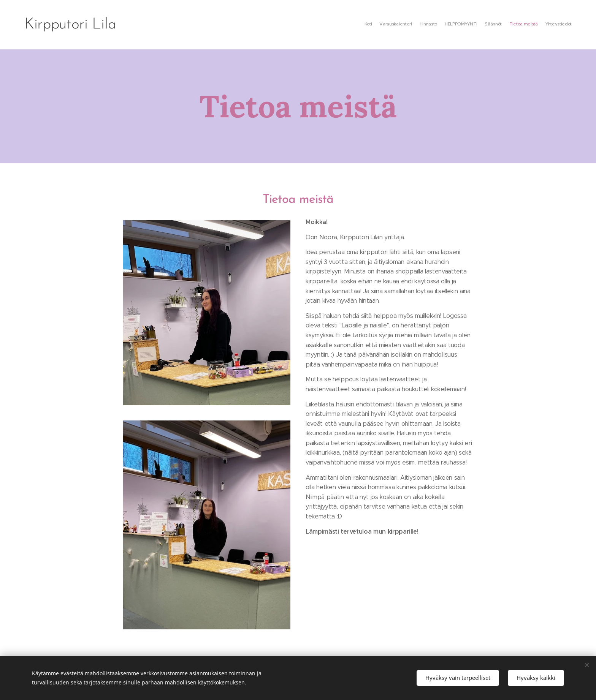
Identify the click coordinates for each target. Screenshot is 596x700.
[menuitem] (527, 25)
